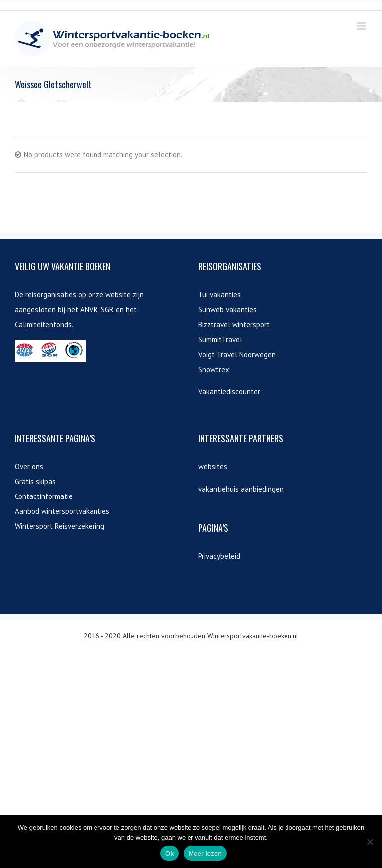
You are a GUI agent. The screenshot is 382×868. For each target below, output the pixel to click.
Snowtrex (214, 369)
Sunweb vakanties (228, 310)
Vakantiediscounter (229, 392)
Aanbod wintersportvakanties (62, 511)
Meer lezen (205, 853)
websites (213, 466)
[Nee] (370, 842)
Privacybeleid (219, 556)
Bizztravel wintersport (234, 324)
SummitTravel (220, 339)
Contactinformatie (44, 496)
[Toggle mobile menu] (362, 26)
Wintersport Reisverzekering (60, 526)
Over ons (29, 466)
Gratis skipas (35, 481)
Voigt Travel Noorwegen (237, 354)
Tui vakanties (220, 295)
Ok (169, 853)
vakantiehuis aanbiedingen (241, 489)
